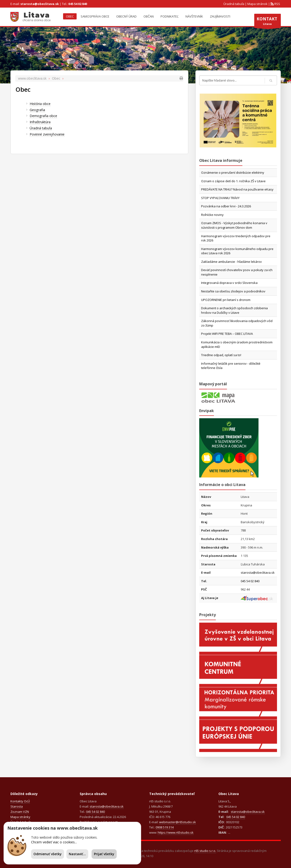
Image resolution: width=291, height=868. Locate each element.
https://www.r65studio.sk (176, 832)
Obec (70, 16)
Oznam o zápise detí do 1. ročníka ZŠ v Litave (233, 181)
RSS (277, 4)
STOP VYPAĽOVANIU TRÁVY (220, 198)
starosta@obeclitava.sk (40, 4)
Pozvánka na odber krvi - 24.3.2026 (226, 206)
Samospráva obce (95, 16)
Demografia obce (43, 116)
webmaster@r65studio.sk (178, 822)
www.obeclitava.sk (32, 78)
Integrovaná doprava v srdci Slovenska (229, 283)
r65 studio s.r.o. (205, 851)
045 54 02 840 (78, 4)
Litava (268, 22)
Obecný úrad (126, 16)
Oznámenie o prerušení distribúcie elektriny (233, 173)
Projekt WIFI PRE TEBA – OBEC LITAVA (227, 334)
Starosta (17, 806)
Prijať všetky (104, 854)
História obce (40, 104)
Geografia (37, 110)
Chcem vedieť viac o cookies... (54, 842)
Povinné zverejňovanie (47, 134)
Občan (149, 16)
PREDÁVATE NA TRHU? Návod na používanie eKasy (237, 189)
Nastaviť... (77, 854)
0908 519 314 (165, 827)
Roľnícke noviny (212, 215)
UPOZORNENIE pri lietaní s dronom (226, 300)
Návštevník (194, 16)
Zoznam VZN (20, 812)
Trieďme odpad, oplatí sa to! (221, 355)
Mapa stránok (257, 4)
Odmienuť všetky (48, 854)
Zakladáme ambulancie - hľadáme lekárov (231, 262)
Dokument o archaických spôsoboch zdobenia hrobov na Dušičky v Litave (234, 310)
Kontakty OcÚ (20, 801)
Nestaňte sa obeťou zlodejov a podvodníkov (233, 291)
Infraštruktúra (40, 122)
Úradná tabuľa (234, 4)
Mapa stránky (20, 817)
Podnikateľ (170, 16)
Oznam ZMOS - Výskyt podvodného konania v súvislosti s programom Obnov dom (234, 225)
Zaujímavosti (220, 16)
